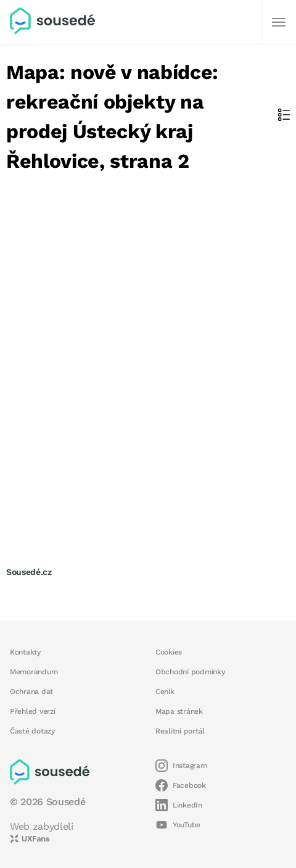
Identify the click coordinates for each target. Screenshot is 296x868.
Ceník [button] (165, 692)
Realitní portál (180, 731)
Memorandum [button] (34, 672)
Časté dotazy (32, 731)
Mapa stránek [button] (179, 711)
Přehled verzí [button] (33, 711)
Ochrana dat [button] (31, 692)
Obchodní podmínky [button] (190, 672)
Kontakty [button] (25, 652)
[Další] (279, 22)
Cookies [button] (169, 652)
